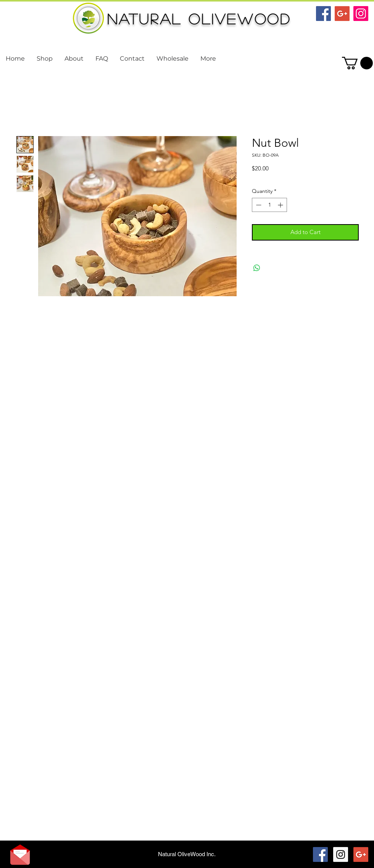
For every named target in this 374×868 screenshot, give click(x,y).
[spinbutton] (269, 205)
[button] (357, 63)
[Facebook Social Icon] (323, 14)
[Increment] (281, 205)
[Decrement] (258, 205)
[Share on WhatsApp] (257, 268)
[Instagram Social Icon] (361, 14)
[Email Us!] (20, 855)
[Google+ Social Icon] (342, 14)
